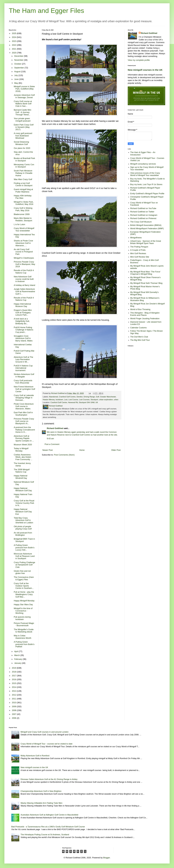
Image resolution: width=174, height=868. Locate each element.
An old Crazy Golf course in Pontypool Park (23, 252)
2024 (14, 37)
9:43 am (50, 439)
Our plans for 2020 (22, 148)
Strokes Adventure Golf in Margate (24, 375)
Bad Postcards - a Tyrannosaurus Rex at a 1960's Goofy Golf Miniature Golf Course (48, 827)
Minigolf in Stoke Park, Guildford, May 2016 (24, 203)
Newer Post (48, 450)
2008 (14, 710)
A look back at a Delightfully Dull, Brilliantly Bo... (22, 321)
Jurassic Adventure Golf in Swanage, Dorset (24, 96)
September (19, 68)
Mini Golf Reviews (138, 253)
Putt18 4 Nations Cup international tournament (23, 368)
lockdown (59, 400)
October (18, 64)
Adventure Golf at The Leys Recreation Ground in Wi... (23, 359)
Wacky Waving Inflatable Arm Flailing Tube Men (42, 803)
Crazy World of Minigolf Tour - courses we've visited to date (47, 744)
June (17, 79)
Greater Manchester (108, 397)
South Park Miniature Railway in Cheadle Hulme (23, 173)
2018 (14, 672)
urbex (116, 400)
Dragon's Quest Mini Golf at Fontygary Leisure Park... (23, 313)
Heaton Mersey (49, 400)
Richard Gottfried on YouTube (143, 208)
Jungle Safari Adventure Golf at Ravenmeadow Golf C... (24, 291)
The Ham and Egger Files (46, 11)
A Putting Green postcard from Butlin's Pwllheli (24, 644)
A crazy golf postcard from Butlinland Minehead (23, 136)
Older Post (116, 450)
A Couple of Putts (138, 250)
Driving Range (89, 397)
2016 (14, 679)
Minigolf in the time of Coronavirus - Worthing (23, 611)
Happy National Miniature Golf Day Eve (23, 512)
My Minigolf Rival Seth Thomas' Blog (146, 283)
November (19, 60)
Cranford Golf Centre (67, 397)
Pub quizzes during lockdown (22, 618)
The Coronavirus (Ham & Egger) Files (24, 578)
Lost (66, 400)
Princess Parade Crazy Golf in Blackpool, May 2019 (24, 264)
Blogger (107, 858)
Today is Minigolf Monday (21, 450)
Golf (97, 397)
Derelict (80, 397)
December (19, 56)
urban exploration (106, 400)
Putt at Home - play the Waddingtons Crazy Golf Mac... (24, 594)
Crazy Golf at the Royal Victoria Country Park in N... (24, 503)
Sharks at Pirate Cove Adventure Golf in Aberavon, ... (23, 243)
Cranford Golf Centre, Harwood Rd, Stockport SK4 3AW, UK (74, 402)
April (16, 651)
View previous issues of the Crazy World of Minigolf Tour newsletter (145, 174)
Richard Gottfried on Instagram (144, 215)
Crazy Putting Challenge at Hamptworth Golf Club (24, 565)
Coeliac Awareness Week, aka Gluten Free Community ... (23, 457)
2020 (14, 53)
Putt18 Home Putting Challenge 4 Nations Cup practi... (24, 330)
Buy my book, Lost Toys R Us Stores (146, 184)
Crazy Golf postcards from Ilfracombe (23, 382)
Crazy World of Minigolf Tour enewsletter (24, 230)
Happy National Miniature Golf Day (23, 489)
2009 (14, 707)
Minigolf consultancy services (143, 164)
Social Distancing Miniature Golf (21, 143)
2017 (14, 676)
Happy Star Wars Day (23, 605)
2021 (14, 49)
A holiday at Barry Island (24, 285)
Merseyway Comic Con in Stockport (24, 166)
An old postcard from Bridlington (23, 534)
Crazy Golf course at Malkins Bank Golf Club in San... (23, 104)
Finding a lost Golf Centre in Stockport (23, 184)
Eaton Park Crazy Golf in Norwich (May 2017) (24, 127)
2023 (14, 41)
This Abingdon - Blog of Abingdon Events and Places (145, 314)
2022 (14, 45)
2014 (14, 687)
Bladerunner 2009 (22, 214)
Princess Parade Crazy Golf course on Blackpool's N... (24, 421)
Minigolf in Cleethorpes (24, 258)
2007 (14, 714)
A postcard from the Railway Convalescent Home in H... (24, 430)
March (17, 655)
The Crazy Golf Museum (141, 222)
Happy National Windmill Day (21, 477)
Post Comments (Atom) (64, 455)
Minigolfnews (136, 238)
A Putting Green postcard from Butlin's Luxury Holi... (24, 548)
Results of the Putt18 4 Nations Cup (24, 272)
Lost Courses (84, 400)
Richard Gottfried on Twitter (142, 212)
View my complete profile (139, 60)
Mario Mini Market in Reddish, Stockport (23, 219)
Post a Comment (52, 444)
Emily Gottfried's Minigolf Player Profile (147, 194)
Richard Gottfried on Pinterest (143, 218)
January (18, 663)
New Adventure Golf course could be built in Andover (24, 279)
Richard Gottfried (55, 428)
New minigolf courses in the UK (145, 70)
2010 (14, 703)
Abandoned (53, 397)
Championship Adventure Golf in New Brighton (41, 791)
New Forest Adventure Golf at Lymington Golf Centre (24, 389)
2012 (14, 695)
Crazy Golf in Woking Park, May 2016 (23, 209)
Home (82, 450)
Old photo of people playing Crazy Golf (23, 528)
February (18, 659)
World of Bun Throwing (140, 309)
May (16, 83)
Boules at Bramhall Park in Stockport (24, 159)
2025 (14, 33)
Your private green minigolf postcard (22, 120)
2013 (14, 691)
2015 (14, 683)
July (16, 75)
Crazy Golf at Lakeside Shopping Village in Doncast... (24, 398)
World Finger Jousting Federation (145, 319)
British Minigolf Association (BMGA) (146, 225)
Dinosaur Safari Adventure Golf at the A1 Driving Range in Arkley (49, 779)
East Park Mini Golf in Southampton (23, 414)
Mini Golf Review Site (140, 257)
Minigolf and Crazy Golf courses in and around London (45, 732)
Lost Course (73, 400)
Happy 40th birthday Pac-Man (23, 197)
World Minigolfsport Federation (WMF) (147, 229)
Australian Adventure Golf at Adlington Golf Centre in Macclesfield (49, 815)
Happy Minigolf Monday (24, 601)
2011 (14, 699)
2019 (14, 668)
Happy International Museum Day (22, 305)
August (18, 72)
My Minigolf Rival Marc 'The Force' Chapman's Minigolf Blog (145, 273)
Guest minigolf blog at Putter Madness (23, 191)
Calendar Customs (138, 328)
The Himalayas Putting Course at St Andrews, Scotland (45, 835)
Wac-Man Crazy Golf (23, 179)
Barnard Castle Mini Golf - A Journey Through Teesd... (22, 112)
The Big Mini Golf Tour (140, 340)
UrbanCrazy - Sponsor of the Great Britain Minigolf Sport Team (146, 242)
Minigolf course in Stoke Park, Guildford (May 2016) (24, 89)
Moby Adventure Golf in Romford (35, 756)
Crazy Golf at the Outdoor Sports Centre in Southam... (24, 586)
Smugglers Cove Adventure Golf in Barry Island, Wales (23, 338)
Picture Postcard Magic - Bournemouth (24, 624)
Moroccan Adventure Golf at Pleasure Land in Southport (24, 556)
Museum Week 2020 (23, 445)
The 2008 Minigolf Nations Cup (22, 471)
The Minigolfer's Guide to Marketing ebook (24, 631)
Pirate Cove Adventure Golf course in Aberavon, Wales (24, 406)
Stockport (94, 400)
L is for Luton (19, 224)
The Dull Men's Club (139, 337)
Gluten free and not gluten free (22, 572)
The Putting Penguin (139, 247)
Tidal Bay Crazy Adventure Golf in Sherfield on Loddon (23, 520)
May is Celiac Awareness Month (23, 637)
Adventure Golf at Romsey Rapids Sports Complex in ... (24, 438)
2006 (14, 718)
